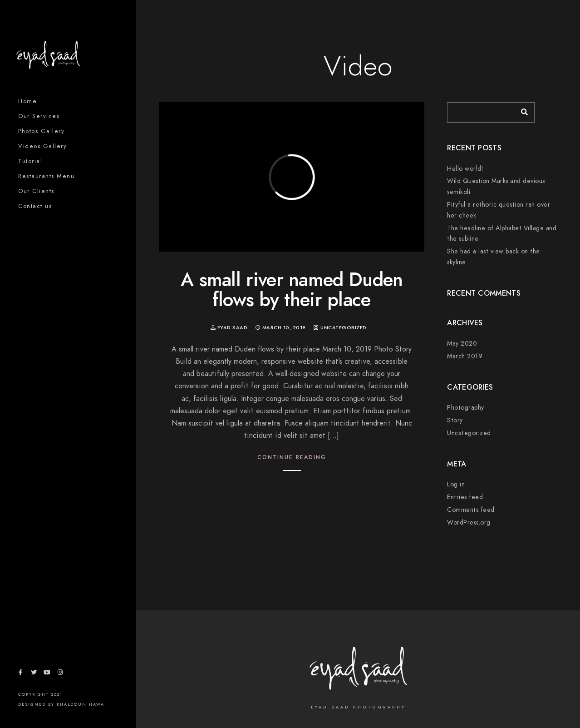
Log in (456, 484)
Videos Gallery (42, 146)
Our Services (39, 116)
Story (455, 420)
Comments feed (471, 510)
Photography (466, 408)
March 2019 (465, 356)
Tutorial (30, 161)
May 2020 (462, 344)
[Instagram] (60, 674)
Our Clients (36, 191)
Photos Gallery (41, 131)
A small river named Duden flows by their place (292, 290)
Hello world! (465, 169)
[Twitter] (34, 674)
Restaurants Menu (46, 176)
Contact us (35, 206)
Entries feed (465, 497)
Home (27, 101)
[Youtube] (47, 674)
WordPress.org (469, 522)
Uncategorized (344, 328)
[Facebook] (20, 674)
